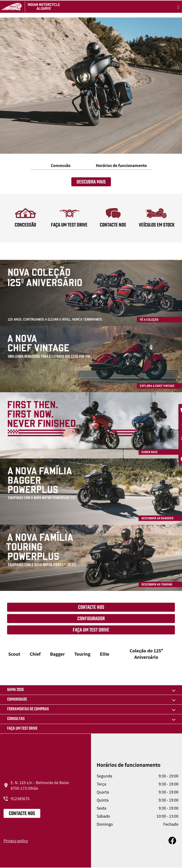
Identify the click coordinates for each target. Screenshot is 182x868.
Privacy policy (16, 841)
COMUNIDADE (17, 700)
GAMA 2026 (15, 690)
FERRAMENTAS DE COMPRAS (28, 709)
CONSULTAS (16, 719)
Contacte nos (91, 607)
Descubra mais (91, 182)
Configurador (91, 619)
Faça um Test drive (22, 729)
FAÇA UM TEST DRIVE (91, 630)
